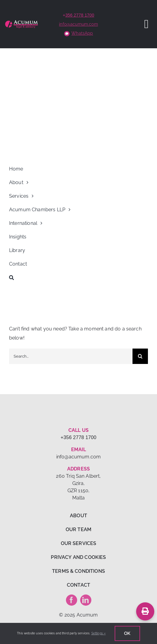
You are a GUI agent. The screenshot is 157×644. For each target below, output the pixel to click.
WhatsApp (82, 33)
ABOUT (78, 516)
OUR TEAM (78, 529)
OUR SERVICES (79, 543)
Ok (127, 633)
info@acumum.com (78, 24)
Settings (99, 633)
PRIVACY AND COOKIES (78, 557)
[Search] (78, 278)
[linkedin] (86, 600)
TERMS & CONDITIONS (78, 571)
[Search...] (71, 356)
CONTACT (78, 585)
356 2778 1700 (80, 15)
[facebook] (72, 600)
